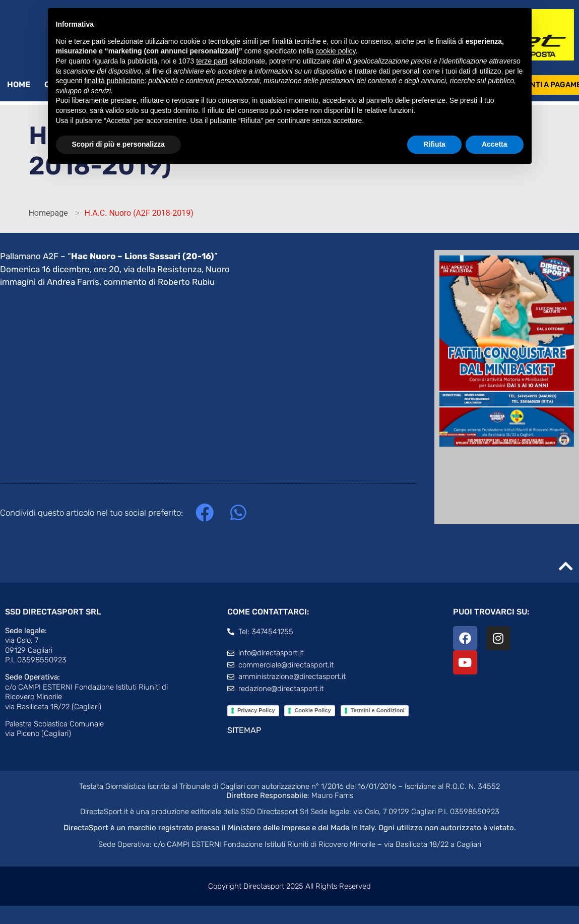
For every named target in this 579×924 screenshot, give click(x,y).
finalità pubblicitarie (114, 81)
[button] (204, 513)
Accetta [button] (495, 144)
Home (19, 84)
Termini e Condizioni (378, 710)
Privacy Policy (256, 710)
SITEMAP (244, 730)
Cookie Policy (312, 710)
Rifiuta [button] (434, 144)
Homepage (48, 213)
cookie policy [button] (335, 51)
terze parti (212, 61)
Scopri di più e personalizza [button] (118, 144)
